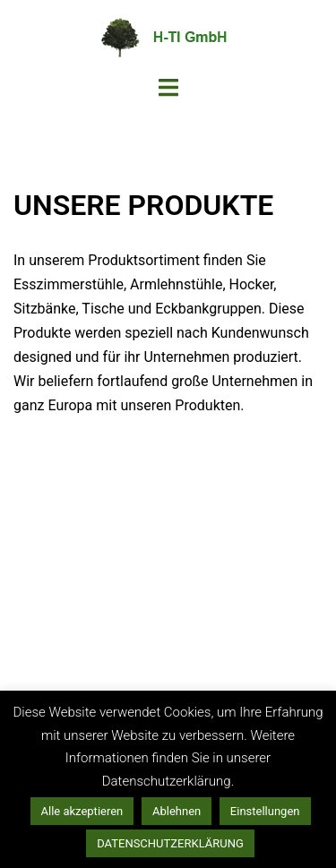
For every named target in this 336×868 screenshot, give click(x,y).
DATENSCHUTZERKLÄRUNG (170, 843)
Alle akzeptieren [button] (82, 811)
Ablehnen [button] (177, 811)
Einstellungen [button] (265, 811)
